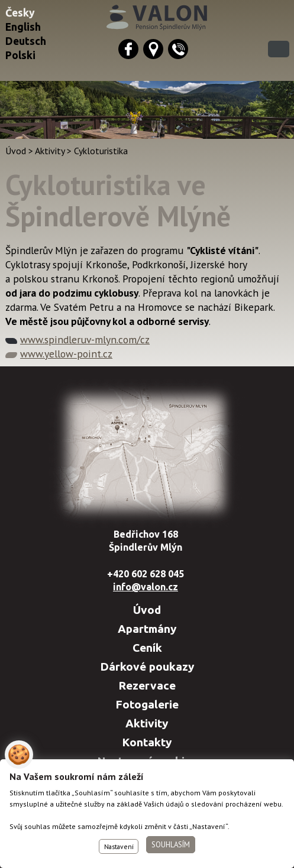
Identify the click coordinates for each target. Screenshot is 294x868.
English (23, 27)
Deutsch (26, 41)
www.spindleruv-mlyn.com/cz (85, 339)
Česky (20, 13)
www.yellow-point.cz (66, 354)
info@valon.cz (146, 587)
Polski (20, 55)
